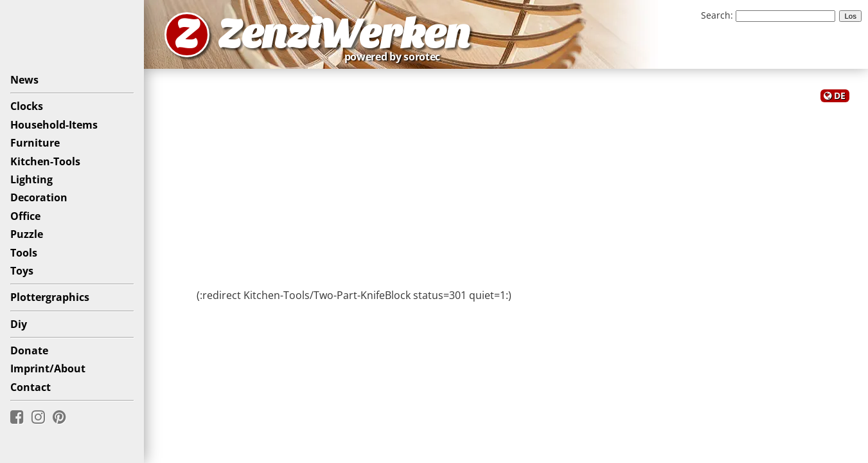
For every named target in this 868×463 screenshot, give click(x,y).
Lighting (31, 179)
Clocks (27, 106)
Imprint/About (48, 368)
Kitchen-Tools (45, 161)
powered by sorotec (396, 57)
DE (840, 95)
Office (25, 216)
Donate (29, 350)
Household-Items (54, 125)
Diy (19, 324)
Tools (24, 253)
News (24, 80)
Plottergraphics (50, 297)
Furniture (35, 143)
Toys (22, 271)
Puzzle (27, 234)
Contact (31, 387)
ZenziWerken (344, 34)
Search (716, 15)
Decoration (39, 197)
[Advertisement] (506, 192)
